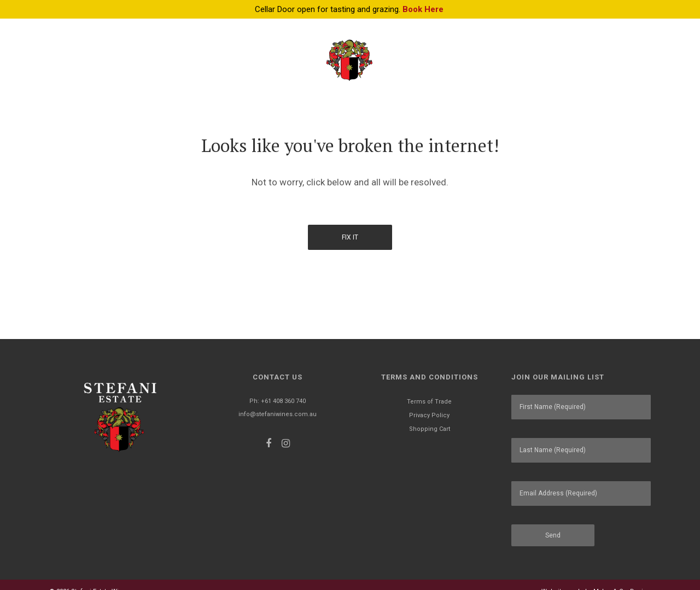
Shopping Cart (430, 429)
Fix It (350, 237)
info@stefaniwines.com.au (278, 414)
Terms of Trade (429, 402)
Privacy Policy (429, 415)
